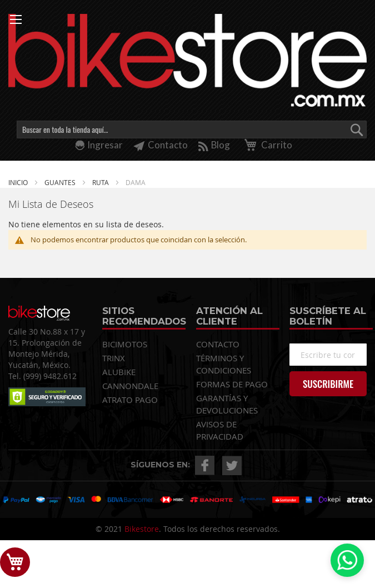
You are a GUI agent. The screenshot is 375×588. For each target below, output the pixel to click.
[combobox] (192, 129)
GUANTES (61, 182)
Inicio (19, 182)
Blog (214, 145)
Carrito (266, 145)
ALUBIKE (119, 372)
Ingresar (105, 145)
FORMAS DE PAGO (232, 384)
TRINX (114, 358)
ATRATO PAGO (130, 400)
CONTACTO (218, 344)
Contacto (161, 145)
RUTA (101, 182)
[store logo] (187, 60)
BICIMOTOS (125, 344)
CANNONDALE (130, 386)
